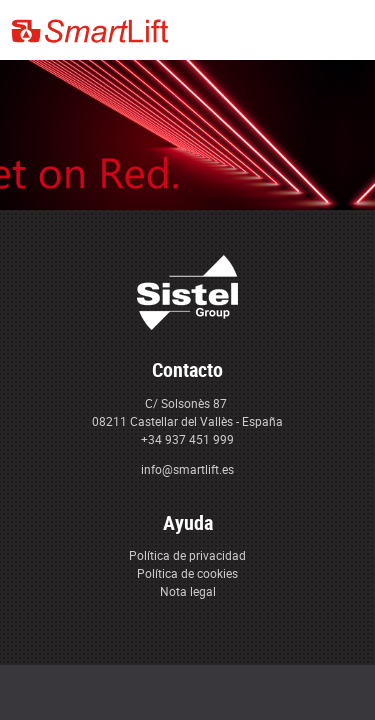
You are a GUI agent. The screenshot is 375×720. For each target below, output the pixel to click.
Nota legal (188, 591)
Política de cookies (187, 573)
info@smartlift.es (187, 469)
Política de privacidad (187, 555)
